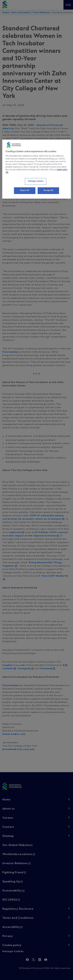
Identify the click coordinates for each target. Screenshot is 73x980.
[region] (37, 169)
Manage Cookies (36, 181)
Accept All (48, 190)
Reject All (25, 190)
